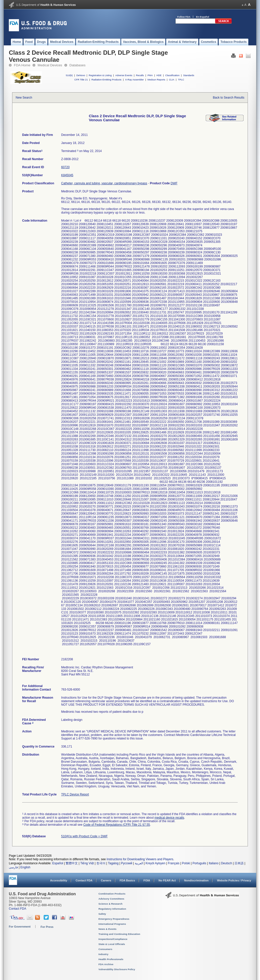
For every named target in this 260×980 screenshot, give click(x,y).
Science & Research (110, 904)
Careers (106, 880)
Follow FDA (184, 17)
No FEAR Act (167, 880)
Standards (189, 75)
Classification (172, 75)
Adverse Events (124, 75)
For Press (47, 927)
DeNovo (81, 75)
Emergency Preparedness (114, 919)
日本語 (239, 863)
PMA (150, 75)
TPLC (181, 80)
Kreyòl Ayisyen (155, 863)
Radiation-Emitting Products (106, 80)
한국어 (101, 863)
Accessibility (59, 880)
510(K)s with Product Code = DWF (84, 836)
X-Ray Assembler (135, 80)
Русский (127, 863)
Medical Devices (50, 65)
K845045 (67, 175)
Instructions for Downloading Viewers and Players (140, 859)
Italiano (214, 863)
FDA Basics (127, 880)
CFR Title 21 (81, 80)
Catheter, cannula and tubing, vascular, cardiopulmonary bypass (104, 183)
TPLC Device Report (75, 794)
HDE (159, 75)
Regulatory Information (112, 909)
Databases (77, 65)
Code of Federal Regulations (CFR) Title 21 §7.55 (117, 825)
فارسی (13, 867)
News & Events (107, 929)
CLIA (172, 80)
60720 (65, 167)
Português (199, 863)
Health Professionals (111, 959)
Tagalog (113, 863)
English (25, 867)
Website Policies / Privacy (234, 880)
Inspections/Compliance (113, 939)
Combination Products (112, 894)
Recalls (140, 75)
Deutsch (226, 863)
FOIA (147, 880)
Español (58, 863)
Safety (102, 914)
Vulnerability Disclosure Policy (117, 969)
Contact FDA (84, 880)
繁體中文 (72, 863)
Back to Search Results (229, 98)
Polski (186, 863)
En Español (203, 17)
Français (174, 863)
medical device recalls (169, 818)
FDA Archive (106, 964)
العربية (139, 863)
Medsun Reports (156, 80)
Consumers (105, 949)
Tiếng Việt (87, 863)
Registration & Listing (100, 75)
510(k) (69, 75)
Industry (103, 954)
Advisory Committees (111, 899)
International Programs (112, 924)
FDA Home (22, 65)
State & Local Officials (112, 944)
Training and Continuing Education (119, 934)
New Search (24, 98)
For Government (20, 927)
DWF (174, 183)
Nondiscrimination (197, 880)
